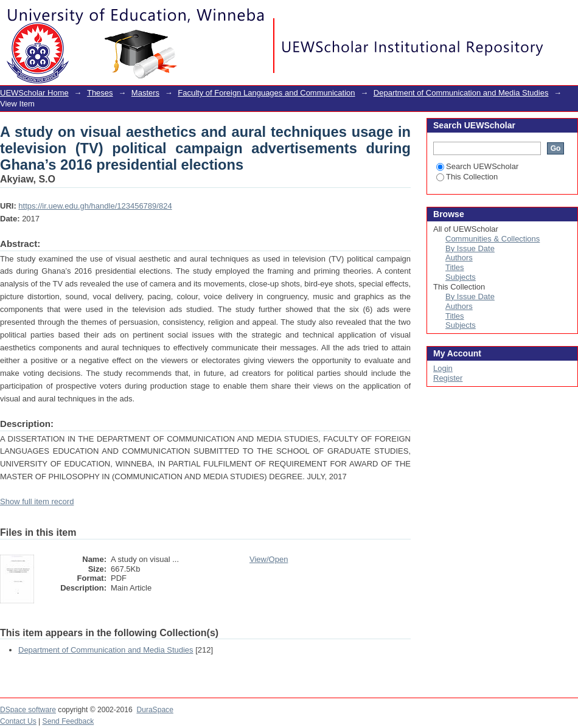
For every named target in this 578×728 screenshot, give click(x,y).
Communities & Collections (493, 239)
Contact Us (18, 721)
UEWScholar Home (34, 93)
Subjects (461, 277)
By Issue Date (470, 248)
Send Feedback (68, 721)
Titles (455, 267)
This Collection (467, 177)
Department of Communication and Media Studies (461, 93)
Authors (459, 258)
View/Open (269, 559)
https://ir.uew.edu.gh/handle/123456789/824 (95, 206)
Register (448, 378)
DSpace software (28, 710)
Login (568, 15)
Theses (100, 93)
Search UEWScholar (477, 166)
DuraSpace (155, 710)
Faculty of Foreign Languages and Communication (266, 93)
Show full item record (37, 501)
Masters (145, 93)
